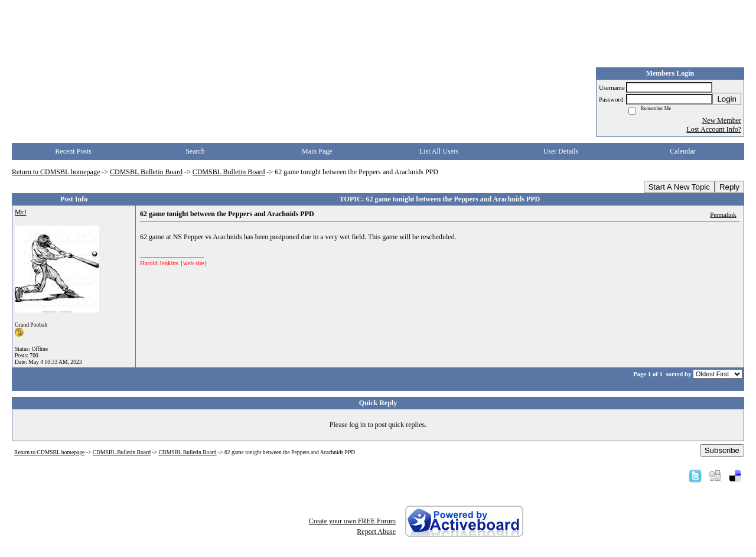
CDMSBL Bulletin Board (146, 172)
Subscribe (722, 450)
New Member (722, 120)
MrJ (20, 212)
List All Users (439, 151)
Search (195, 151)
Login (727, 99)
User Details (561, 151)
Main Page (317, 151)
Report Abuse (376, 532)
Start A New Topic (679, 187)
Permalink (723, 214)
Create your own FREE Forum (352, 521)
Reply (729, 187)
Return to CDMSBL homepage (56, 172)
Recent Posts (73, 151)
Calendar (682, 151)
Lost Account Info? (714, 129)
